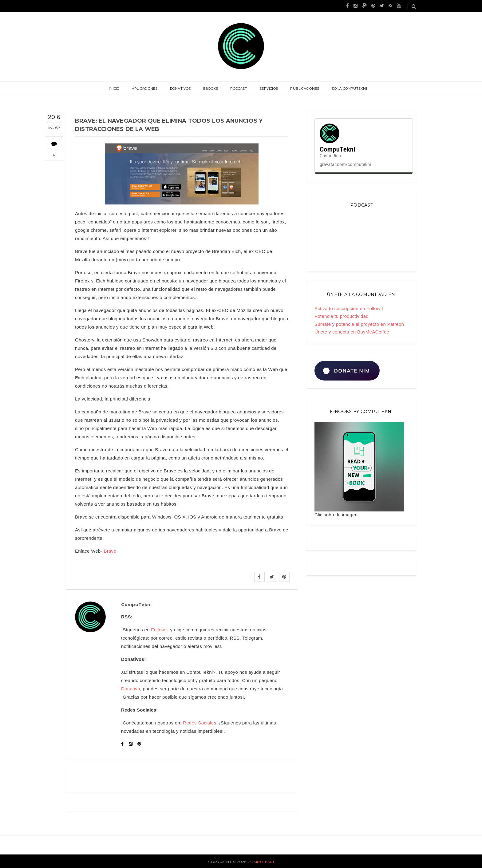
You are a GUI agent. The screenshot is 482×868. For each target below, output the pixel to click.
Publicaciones (305, 89)
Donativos (180, 89)
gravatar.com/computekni (345, 164)
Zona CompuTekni (349, 89)
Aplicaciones (145, 89)
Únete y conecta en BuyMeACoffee (352, 332)
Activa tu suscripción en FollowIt (349, 308)
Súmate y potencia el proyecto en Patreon (359, 324)
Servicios (269, 89)
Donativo (131, 689)
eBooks (211, 89)
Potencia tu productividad (342, 316)
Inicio (114, 89)
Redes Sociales (200, 723)
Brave (110, 551)
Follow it (160, 630)
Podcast (239, 89)
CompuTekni (261, 862)
